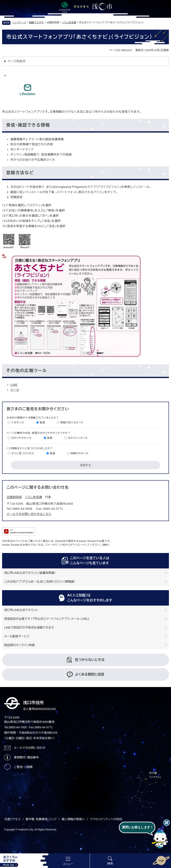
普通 (42, 423)
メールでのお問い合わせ (30, 748)
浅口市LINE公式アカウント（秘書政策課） (30, 573)
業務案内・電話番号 (26, 757)
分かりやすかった (21, 438)
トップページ (19, 23)
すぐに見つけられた (23, 453)
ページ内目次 (16, 61)
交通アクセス (12, 819)
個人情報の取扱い (73, 819)
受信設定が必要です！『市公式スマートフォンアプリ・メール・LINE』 (46, 619)
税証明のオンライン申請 (19, 645)
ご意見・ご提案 (23, 767)
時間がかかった (80, 453)
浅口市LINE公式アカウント (21, 610)
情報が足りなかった (72, 423)
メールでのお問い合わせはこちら (29, 514)
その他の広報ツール (27, 371)
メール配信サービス (17, 636)
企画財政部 (14, 497)
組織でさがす (36, 23)
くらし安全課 (69, 23)
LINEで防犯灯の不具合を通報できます (29, 628)
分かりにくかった (78, 438)
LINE (14, 385)
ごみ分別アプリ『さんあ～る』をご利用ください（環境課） (40, 582)
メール (15, 390)
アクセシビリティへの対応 (106, 819)
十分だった (18, 423)
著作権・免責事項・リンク (41, 819)
